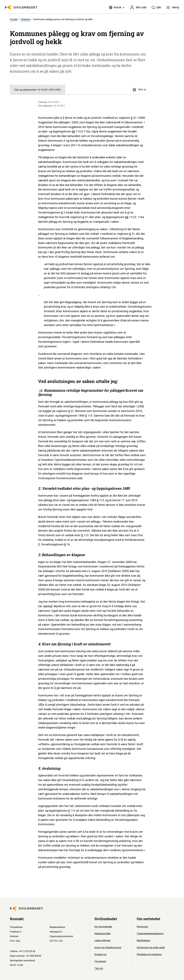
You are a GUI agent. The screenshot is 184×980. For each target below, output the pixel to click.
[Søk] (156, 7)
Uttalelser (25, 19)
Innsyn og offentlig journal (108, 948)
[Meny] (173, 7)
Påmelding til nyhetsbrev (149, 954)
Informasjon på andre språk (151, 948)
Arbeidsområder (102, 934)
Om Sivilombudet (103, 927)
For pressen (100, 961)
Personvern (142, 927)
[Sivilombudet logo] (21, 7)
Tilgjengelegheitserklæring (150, 934)
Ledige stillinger (102, 940)
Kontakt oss (100, 954)
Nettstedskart (143, 940)
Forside (14, 19)
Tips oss (99, 968)
